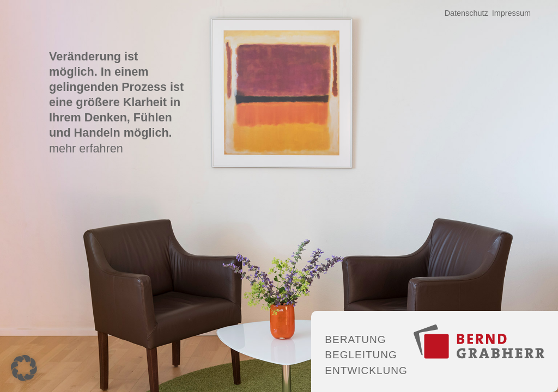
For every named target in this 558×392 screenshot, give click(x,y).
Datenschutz (466, 13)
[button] (24, 368)
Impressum (511, 13)
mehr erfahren (86, 148)
